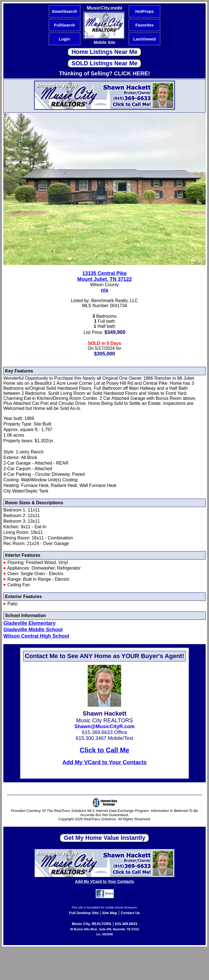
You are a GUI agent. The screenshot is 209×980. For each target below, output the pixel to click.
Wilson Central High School (36, 636)
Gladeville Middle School (33, 630)
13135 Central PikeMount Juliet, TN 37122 (104, 276)
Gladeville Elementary (29, 623)
